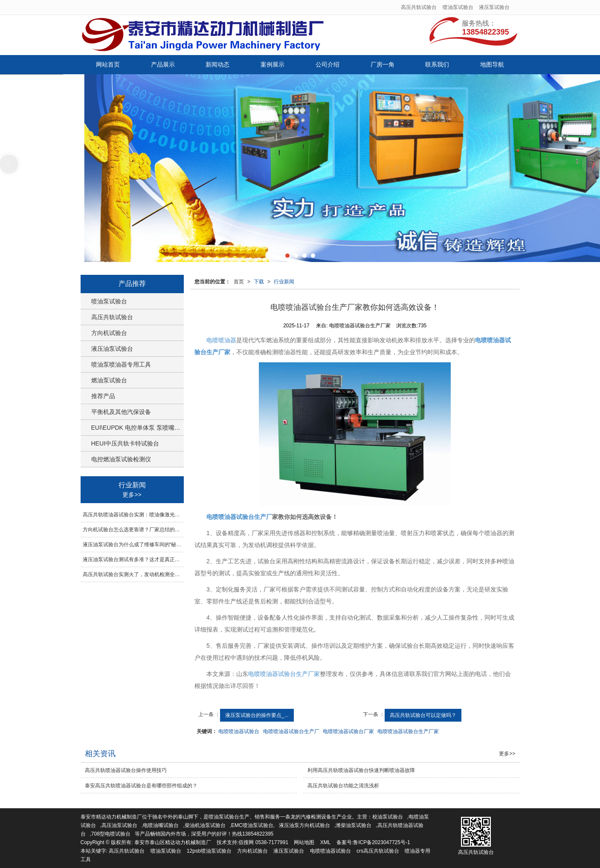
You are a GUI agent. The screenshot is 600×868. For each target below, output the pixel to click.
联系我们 (437, 64)
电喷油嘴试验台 (161, 825)
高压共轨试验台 (419, 7)
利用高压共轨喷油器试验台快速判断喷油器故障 (361, 770)
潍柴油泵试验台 (354, 825)
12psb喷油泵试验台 (209, 851)
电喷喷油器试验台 (239, 731)
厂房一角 (383, 64)
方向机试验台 (109, 333)
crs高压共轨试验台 (378, 851)
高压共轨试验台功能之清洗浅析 (343, 786)
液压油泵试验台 (112, 349)
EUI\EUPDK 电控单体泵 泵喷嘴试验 (138, 428)
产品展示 (163, 64)
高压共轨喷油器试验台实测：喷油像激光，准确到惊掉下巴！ (133, 515)
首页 (239, 282)
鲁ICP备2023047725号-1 (381, 842)
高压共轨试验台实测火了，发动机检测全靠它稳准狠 (133, 574)
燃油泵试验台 (109, 380)
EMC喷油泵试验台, (253, 825)
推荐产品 (103, 396)
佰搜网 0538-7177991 (263, 842)
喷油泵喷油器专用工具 (121, 364)
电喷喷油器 (221, 340)
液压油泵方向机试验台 (304, 825)
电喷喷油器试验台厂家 (348, 731)
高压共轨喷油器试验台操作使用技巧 (126, 770)
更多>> (132, 495)
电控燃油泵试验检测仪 (121, 459)
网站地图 (304, 842)
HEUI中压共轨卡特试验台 (125, 443)
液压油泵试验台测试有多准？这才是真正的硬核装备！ (133, 559)
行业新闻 (284, 282)
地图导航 (492, 64)
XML (326, 842)
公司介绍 (328, 64)
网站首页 (108, 64)
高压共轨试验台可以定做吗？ (423, 715)
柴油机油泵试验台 (205, 825)
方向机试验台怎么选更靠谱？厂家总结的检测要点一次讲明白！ (133, 530)
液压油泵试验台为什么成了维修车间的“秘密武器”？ (133, 545)
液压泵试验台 (494, 7)
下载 (259, 282)
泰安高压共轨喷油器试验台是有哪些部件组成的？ (141, 786)
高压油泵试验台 (119, 825)
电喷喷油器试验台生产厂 (291, 731)
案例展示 (272, 64)
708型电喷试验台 (111, 834)
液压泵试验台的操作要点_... (257, 715)
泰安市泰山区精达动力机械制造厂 (173, 842)
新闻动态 (217, 64)
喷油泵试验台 (458, 7)
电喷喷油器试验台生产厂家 (284, 674)
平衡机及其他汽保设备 (121, 412)
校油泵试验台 (388, 817)
